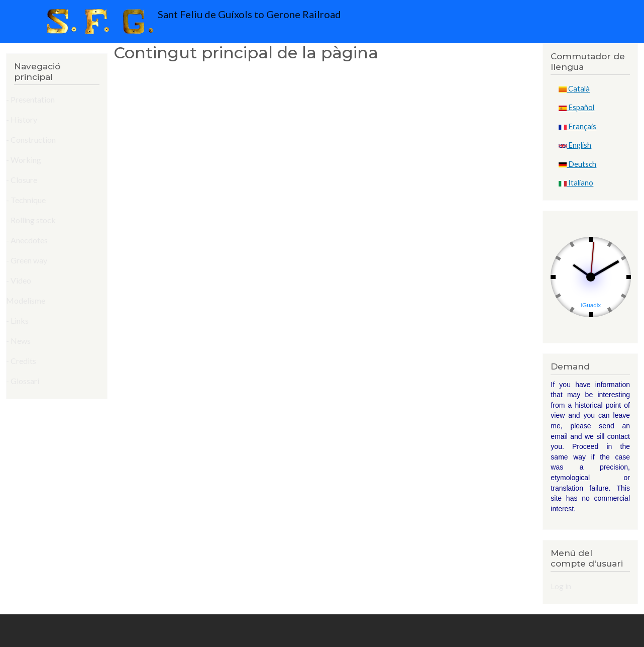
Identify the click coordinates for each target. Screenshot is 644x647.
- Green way (27, 260)
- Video (19, 280)
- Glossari (23, 381)
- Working (24, 160)
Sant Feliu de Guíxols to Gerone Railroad (191, 22)
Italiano (576, 183)
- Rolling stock (31, 220)
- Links (17, 320)
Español (576, 107)
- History (22, 119)
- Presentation (30, 99)
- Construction (31, 140)
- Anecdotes (27, 240)
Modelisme (26, 300)
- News (18, 341)
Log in (561, 586)
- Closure (22, 180)
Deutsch (577, 164)
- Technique (26, 200)
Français (577, 126)
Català (574, 89)
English (575, 145)
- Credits (21, 361)
